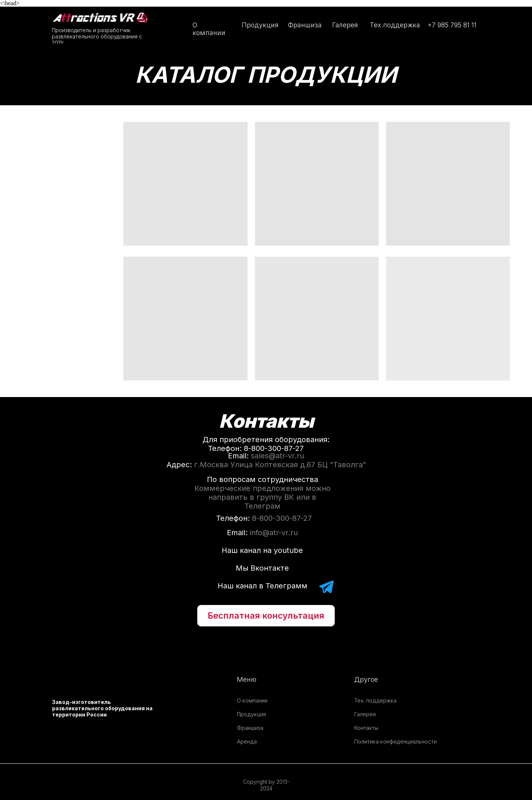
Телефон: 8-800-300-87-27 (256, 448)
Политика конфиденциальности (395, 741)
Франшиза (305, 25)
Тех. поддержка (375, 700)
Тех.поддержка (395, 25)
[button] (266, 616)
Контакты (366, 728)
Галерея (345, 25)
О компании (209, 29)
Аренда (247, 741)
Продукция (260, 25)
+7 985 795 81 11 (452, 25)
